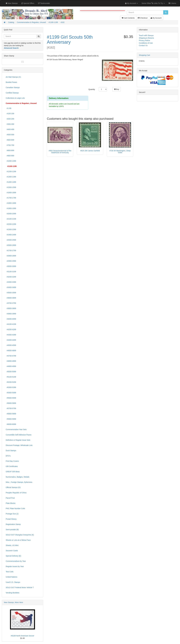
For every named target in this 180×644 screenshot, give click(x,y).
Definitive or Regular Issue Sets (18, 440)
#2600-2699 (11, 245)
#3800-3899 (11, 308)
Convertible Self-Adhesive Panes (19, 435)
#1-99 (8, 108)
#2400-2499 (11, 235)
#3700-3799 (11, 303)
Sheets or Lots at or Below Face (18, 540)
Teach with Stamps (146, 35)
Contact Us (143, 46)
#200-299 (10, 119)
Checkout (143, 18)
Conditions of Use (146, 43)
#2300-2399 (11, 229)
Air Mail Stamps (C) (13, 77)
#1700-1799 (11, 198)
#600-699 (10, 140)
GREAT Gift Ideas (13, 472)
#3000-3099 (11, 266)
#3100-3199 (11, 272)
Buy (117, 89)
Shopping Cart (144, 55)
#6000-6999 (11, 424)
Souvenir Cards (12, 551)
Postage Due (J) (12, 514)
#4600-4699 (11, 351)
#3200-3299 (11, 277)
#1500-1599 (11, 187)
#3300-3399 (11, 282)
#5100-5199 (11, 377)
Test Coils (10, 572)
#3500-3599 (11, 293)
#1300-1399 (11, 177)
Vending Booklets (12, 593)
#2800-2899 (11, 256)
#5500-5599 (11, 398)
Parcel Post (10, 498)
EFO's (8, 456)
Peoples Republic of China (16, 493)
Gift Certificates (12, 466)
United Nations (11, 577)
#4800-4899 (11, 361)
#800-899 (10, 150)
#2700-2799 (11, 250)
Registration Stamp (13, 524)
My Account (156, 18)
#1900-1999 (11, 208)
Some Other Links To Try (153, 3)
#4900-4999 (11, 366)
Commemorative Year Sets (16, 430)
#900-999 (10, 156)
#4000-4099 (11, 319)
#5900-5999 (11, 419)
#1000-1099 (11, 161)
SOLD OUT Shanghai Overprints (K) (20, 535)
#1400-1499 (11, 182)
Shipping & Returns (146, 38)
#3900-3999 (11, 314)
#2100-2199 (11, 219)
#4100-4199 (11, 324)
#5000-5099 (11, 372)
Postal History (11, 519)
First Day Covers (12, 461)
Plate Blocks (11, 503)
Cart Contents (128, 18)
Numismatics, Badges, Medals (17, 477)
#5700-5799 (11, 408)
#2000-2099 (11, 214)
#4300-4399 (11, 335)
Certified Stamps (12, 93)
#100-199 (10, 114)
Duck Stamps (11, 451)
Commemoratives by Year (16, 561)
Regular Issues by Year (15, 566)
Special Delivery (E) (13, 556)
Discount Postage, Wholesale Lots (19, 445)
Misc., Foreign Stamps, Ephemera (19, 482)
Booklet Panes (11, 82)
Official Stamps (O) (13, 487)
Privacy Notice (144, 40)
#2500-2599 (11, 240)
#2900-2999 (11, 261)
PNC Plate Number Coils (15, 508)
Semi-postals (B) (12, 530)
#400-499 (10, 129)
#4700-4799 (11, 356)
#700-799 (10, 145)
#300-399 (10, 124)
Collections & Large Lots (15, 98)
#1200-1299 (11, 171)
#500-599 (10, 135)
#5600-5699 (11, 403)
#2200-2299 (11, 224)
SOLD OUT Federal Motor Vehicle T (20, 587)
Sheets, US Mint (12, 545)
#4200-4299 (11, 329)
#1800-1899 (11, 203)
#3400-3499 (11, 287)
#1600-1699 (11, 193)
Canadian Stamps (13, 88)
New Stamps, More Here (13, 602)
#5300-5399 (11, 387)
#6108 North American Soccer (23, 636)
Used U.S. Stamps (13, 582)
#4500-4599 (11, 345)
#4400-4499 (11, 340)
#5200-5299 (11, 382)
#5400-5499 (11, 393)
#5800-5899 (11, 414)
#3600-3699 (11, 298)
